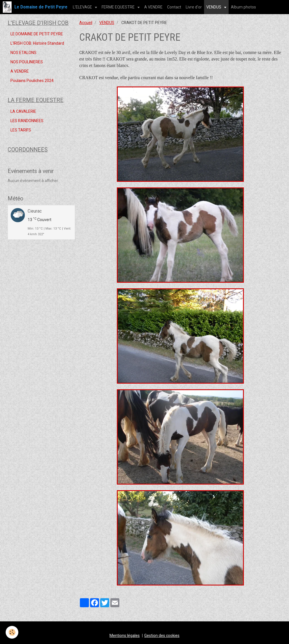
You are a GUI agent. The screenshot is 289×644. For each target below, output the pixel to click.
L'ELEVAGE (83, 7)
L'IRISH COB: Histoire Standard (37, 43)
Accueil (86, 23)
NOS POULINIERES (27, 62)
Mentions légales (125, 636)
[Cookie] (12, 632)
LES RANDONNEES (27, 121)
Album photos (243, 7)
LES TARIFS (21, 130)
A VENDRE (153, 7)
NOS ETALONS (23, 53)
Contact (174, 7)
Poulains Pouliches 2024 (32, 81)
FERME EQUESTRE (119, 7)
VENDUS (214, 7)
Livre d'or (194, 7)
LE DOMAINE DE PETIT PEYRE (37, 34)
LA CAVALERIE (23, 111)
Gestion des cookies (162, 636)
